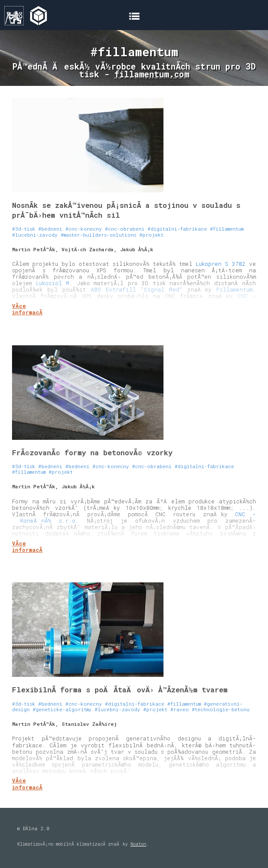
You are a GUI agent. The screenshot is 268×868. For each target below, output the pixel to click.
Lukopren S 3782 (221, 264)
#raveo (180, 709)
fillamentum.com (152, 74)
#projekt (151, 235)
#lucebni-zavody (35, 235)
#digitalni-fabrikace (177, 229)
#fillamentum (227, 229)
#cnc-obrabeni (125, 229)
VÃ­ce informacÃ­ (27, 309)
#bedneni (50, 229)
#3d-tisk (24, 229)
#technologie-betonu (221, 709)
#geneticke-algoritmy (62, 709)
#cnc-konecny (84, 229)
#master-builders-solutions (99, 235)
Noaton (138, 844)
